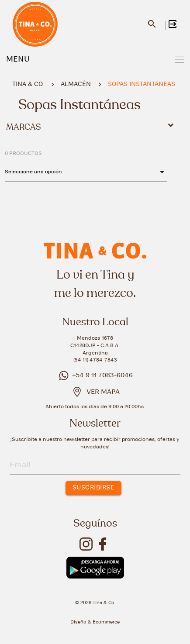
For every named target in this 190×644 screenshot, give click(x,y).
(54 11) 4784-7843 (95, 360)
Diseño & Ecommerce (95, 622)
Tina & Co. (28, 84)
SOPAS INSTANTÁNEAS (142, 84)
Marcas (92, 127)
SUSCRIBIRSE (94, 488)
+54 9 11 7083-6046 (95, 375)
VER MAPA (103, 392)
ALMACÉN (76, 84)
